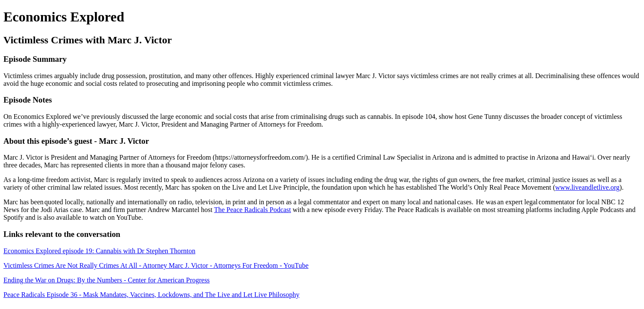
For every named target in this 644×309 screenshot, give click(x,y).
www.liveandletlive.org (587, 187)
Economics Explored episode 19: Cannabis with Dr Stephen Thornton (99, 251)
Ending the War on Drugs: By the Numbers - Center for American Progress (107, 280)
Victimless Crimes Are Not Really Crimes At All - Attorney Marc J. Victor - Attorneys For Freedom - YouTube (156, 265)
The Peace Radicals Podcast (252, 210)
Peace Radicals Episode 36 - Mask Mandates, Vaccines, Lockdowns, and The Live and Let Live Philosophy (151, 295)
